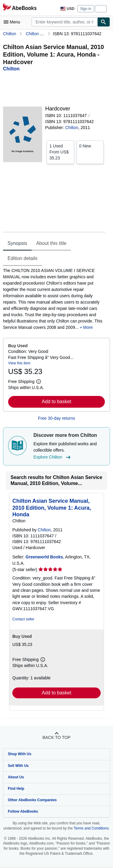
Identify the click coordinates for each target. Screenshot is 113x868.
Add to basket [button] (57, 402)
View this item (19, 363)
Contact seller (23, 619)
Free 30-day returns (56, 418)
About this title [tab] (51, 243)
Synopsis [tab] (17, 243)
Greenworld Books (44, 557)
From (60, 152)
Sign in (86, 9)
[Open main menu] (13, 22)
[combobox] (64, 22)
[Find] (104, 22)
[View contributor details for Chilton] (11, 69)
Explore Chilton (53, 457)
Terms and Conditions (91, 828)
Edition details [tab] (23, 258)
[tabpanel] (54, 299)
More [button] (88, 327)
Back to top (56, 737)
